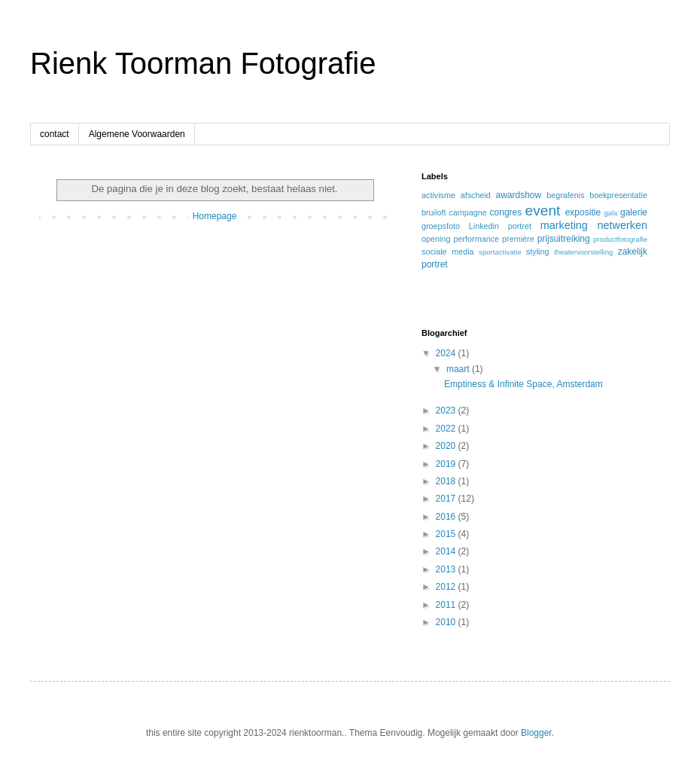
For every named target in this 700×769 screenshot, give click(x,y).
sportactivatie (500, 252)
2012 (447, 587)
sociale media (448, 252)
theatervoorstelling (583, 252)
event (543, 211)
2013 (447, 569)
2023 (447, 410)
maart (459, 369)
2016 (447, 517)
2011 (447, 605)
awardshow (518, 195)
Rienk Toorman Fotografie (203, 63)
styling (538, 252)
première (518, 239)
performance (476, 239)
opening (436, 239)
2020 (447, 446)
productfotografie (620, 239)
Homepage (215, 216)
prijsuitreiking (564, 239)
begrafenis (565, 195)
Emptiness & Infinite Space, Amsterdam (523, 384)
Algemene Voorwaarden (137, 134)
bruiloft (434, 212)
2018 (447, 481)
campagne (467, 212)
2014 (447, 551)
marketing (564, 225)
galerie (634, 212)
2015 (447, 534)
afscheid (476, 195)
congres (506, 212)
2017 (447, 499)
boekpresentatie (618, 195)
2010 (447, 622)
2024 (447, 353)
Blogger (536, 733)
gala (610, 213)
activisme (438, 195)
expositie (583, 212)
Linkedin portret (500, 226)
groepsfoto (441, 226)
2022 (447, 429)
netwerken (622, 225)
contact (55, 134)
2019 (447, 464)
